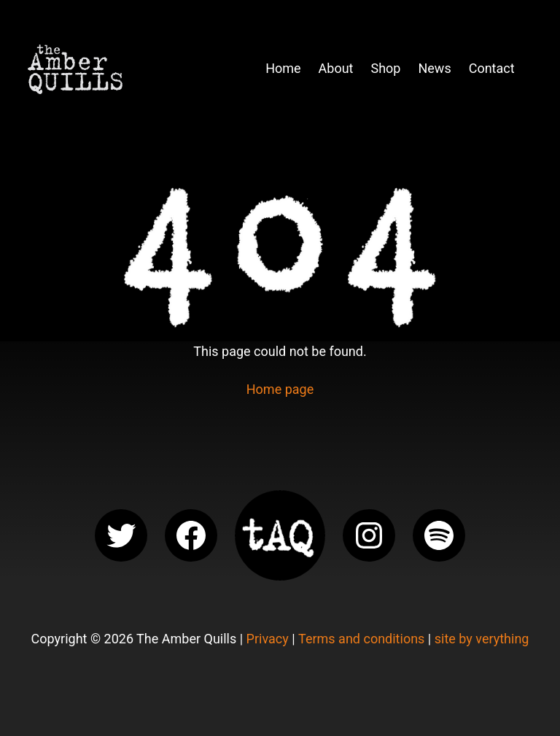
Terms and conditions (361, 639)
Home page (280, 389)
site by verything (482, 639)
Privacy (268, 639)
